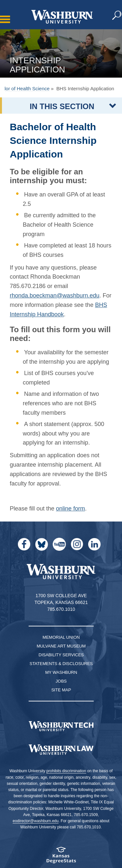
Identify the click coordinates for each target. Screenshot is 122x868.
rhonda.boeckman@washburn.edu (54, 296)
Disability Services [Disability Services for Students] (61, 655)
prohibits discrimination (66, 771)
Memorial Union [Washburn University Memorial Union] (61, 637)
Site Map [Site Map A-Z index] (61, 690)
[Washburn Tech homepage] (61, 726)
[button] (117, 16)
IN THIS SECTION (62, 106)
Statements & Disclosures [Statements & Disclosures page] (61, 664)
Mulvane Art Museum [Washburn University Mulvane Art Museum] (61, 646)
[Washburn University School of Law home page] (61, 750)
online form (70, 509)
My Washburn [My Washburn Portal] (61, 672)
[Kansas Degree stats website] (61, 857)
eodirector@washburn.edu (36, 821)
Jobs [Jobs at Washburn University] (61, 681)
